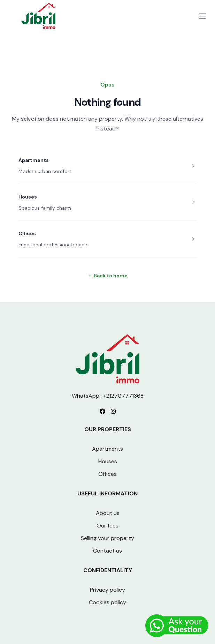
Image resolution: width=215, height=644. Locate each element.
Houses (28, 197)
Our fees (107, 526)
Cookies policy (107, 602)
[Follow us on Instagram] (113, 411)
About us (108, 513)
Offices (27, 233)
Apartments (34, 160)
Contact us (107, 551)
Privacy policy (107, 590)
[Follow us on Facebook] (102, 411)
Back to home (108, 276)
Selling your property (107, 538)
